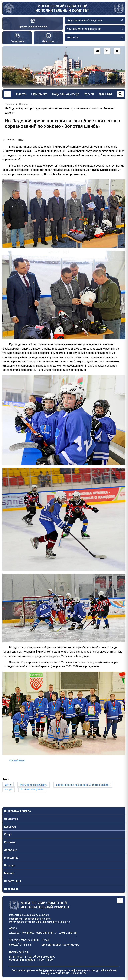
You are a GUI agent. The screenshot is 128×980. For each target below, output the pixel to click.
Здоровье (11, 850)
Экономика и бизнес (17, 811)
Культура (10, 827)
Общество (11, 819)
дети (8, 785)
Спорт (8, 834)
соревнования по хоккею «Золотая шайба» (83, 785)
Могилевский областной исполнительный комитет (62, 8)
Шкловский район (32, 789)
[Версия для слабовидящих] (117, 51)
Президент (11, 889)
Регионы (10, 842)
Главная (9, 104)
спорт (9, 789)
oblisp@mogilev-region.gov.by (60, 945)
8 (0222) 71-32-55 (20, 945)
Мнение (9, 873)
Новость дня (12, 881)
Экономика (39, 94)
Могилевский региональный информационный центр (39, 922)
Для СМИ (105, 94)
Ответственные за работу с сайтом (29, 915)
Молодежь (11, 858)
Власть (21, 94)
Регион (89, 94)
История (10, 865)
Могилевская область (34, 785)
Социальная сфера (66, 94)
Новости (24, 104)
